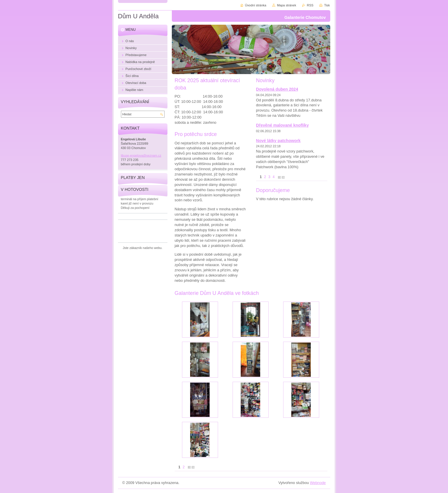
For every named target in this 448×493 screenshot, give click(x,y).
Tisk (327, 5)
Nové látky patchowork (278, 141)
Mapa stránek (287, 5)
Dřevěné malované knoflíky (283, 125)
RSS (310, 5)
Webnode (318, 483)
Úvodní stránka (256, 5)
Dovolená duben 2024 (277, 89)
